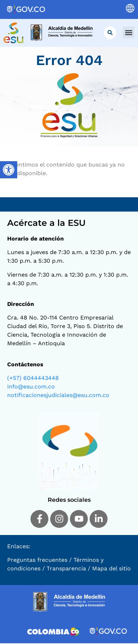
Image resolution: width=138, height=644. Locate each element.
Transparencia (66, 569)
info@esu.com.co (31, 387)
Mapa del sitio (111, 569)
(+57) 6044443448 (33, 379)
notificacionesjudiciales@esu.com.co (58, 396)
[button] (129, 32)
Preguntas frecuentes (37, 561)
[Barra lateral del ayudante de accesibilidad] (9, 170)
